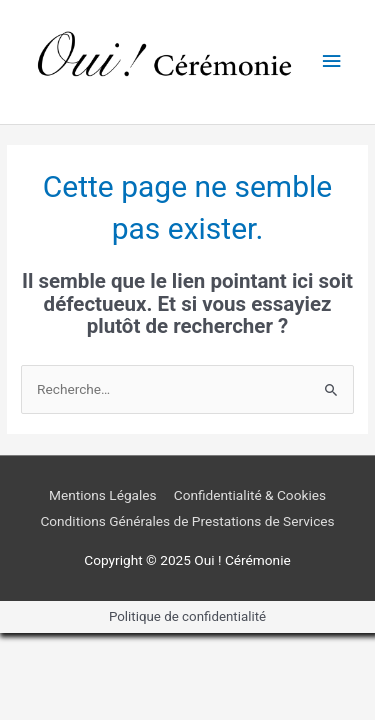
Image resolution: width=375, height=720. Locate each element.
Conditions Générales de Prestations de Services (187, 521)
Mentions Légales (103, 495)
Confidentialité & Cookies (250, 495)
